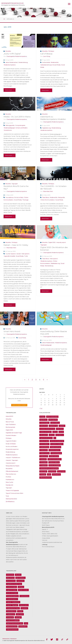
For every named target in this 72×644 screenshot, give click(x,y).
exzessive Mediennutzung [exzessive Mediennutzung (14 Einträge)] (47, 429)
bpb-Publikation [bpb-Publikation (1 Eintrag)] (20, 578)
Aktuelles (8, 51)
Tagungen (15, 184)
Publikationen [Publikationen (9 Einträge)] (11, 614)
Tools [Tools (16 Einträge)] (49, 474)
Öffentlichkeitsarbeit (12, 471)
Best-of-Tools (10, 422)
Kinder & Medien (11, 444)
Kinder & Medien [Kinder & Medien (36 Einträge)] (23, 590)
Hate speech (25, 254)
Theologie (25, 200)
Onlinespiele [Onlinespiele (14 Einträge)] (43, 462)
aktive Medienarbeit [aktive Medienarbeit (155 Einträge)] (52, 417)
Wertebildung (49, 266)
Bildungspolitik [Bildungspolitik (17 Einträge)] (53, 420)
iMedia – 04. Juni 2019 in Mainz (17, 117)
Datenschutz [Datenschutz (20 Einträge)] (44, 426)
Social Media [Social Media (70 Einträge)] (61, 471)
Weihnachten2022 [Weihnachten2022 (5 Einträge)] (12, 626)
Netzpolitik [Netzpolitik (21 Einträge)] (43, 459)
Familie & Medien (11, 436)
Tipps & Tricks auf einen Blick (14, 493)
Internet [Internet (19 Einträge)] (52, 435)
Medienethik (55, 62)
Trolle (26, 256)
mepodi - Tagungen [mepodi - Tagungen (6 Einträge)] (12, 605)
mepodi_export (61, 242)
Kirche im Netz (19, 197)
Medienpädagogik (9, 128)
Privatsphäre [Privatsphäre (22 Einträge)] (44, 465)
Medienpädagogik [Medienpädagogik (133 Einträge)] (56, 453)
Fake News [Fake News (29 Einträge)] (60, 429)
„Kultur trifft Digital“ (12, 54)
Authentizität (46, 62)
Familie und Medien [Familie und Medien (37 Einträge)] (45, 432)
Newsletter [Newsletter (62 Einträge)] (24, 608)
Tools (7, 496)
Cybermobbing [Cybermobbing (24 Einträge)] (55, 423)
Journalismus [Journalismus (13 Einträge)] (60, 435)
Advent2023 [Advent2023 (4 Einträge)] (10, 575)
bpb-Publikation (11, 425)
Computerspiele (20, 125)
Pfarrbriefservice (11, 474)
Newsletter (9, 469)
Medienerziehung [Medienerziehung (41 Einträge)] (56, 447)
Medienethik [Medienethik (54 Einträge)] (44, 450)
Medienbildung (23, 62)
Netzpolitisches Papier (13, 466)
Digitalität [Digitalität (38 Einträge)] (62, 426)
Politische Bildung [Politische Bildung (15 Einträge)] (54, 462)
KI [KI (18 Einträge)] (55, 438)
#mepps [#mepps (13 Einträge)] (42, 417)
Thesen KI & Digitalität (12, 491)
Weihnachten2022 (11, 499)
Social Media (18, 200)
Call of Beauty (46, 54)
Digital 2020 (52, 242)
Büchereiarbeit (10, 427)
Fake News (46, 197)
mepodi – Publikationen (13, 458)
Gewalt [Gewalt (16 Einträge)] (61, 432)
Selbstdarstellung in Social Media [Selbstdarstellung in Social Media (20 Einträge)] (49, 468)
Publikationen (10, 480)
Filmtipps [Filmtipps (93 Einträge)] (21, 587)
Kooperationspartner (12, 449)
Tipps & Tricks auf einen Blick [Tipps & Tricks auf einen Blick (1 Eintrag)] (15, 623)
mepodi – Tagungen (12, 460)
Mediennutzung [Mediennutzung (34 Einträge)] (45, 453)
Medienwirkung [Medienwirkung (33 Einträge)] (54, 456)
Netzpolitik (61, 197)
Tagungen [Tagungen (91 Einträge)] (18, 617)
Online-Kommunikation (48, 200)
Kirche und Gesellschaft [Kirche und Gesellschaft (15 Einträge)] (57, 441)
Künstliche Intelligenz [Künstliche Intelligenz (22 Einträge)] (57, 444)
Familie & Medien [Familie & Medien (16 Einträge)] (12, 587)
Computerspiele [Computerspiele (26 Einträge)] (44, 423)
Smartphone (8, 130)
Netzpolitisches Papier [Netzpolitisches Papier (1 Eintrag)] (13, 608)
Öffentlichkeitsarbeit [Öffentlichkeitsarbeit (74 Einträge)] (46, 478)
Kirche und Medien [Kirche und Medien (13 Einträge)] (12, 593)
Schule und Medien (21, 128)
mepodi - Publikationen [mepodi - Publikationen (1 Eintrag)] (13, 602)
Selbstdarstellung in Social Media (50, 65)
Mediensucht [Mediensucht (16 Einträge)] (44, 456)
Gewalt (19, 254)
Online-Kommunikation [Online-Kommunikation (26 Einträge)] (55, 459)
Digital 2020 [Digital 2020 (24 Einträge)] (20, 581)
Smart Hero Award (12, 331)
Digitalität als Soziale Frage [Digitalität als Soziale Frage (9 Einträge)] (14, 584)
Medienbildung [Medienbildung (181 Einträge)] (44, 447)
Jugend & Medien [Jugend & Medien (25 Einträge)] (12, 590)
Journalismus (10, 197)
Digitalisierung (47, 128)
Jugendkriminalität (9, 256)
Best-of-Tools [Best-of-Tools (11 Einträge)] (10, 578)
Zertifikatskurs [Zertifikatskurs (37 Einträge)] (23, 626)
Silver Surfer (10, 482)
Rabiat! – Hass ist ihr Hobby (16, 245)
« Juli (41, 408)
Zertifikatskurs (10, 502)
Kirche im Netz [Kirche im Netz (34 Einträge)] (44, 441)
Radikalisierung (55, 263)
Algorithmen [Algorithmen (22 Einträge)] (43, 420)
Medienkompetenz (10, 65)
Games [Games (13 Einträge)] (55, 432)
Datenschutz (6, 639)
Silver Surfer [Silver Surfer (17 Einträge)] (43, 471)
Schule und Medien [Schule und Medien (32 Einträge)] (55, 465)
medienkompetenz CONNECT (19, 405)
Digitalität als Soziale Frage (14, 433)
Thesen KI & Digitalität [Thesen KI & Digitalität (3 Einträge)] (13, 620)
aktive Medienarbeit (12, 62)
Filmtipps (51, 51)
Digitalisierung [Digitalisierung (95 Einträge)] (53, 426)
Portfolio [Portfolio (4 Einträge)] (20, 611)
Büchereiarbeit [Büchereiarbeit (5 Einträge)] (11, 581)
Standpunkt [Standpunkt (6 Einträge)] (10, 617)
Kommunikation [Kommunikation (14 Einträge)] (44, 444)
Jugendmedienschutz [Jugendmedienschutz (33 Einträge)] (46, 438)
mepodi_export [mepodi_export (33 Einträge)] (24, 605)
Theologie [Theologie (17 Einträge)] (43, 474)
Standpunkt (9, 485)
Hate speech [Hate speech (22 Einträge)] (44, 435)
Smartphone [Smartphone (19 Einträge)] (52, 471)
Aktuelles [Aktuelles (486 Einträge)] (18, 575)
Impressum (13, 639)
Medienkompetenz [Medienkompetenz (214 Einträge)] (55, 450)
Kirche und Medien (12, 447)
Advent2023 (9, 416)
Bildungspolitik (10, 125)
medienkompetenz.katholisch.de (13, 3)
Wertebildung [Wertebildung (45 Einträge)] (56, 474)
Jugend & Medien (11, 441)
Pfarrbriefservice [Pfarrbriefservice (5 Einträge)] (11, 611)
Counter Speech (11, 254)
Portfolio (8, 477)
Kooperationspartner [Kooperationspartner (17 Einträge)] (12, 596)
